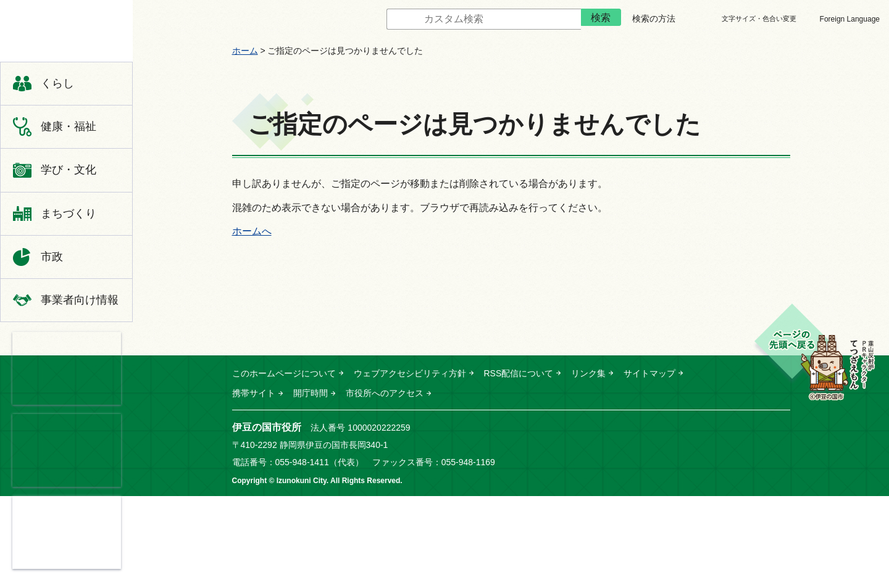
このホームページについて (284, 373)
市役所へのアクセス (385, 393)
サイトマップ (649, 373)
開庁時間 (311, 393)
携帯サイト (254, 393)
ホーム (245, 51)
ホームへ (252, 231)
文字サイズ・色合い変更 (759, 19)
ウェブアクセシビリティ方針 (410, 373)
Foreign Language (850, 19)
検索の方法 (654, 19)
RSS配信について (519, 373)
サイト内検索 (377, 19)
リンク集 (588, 373)
